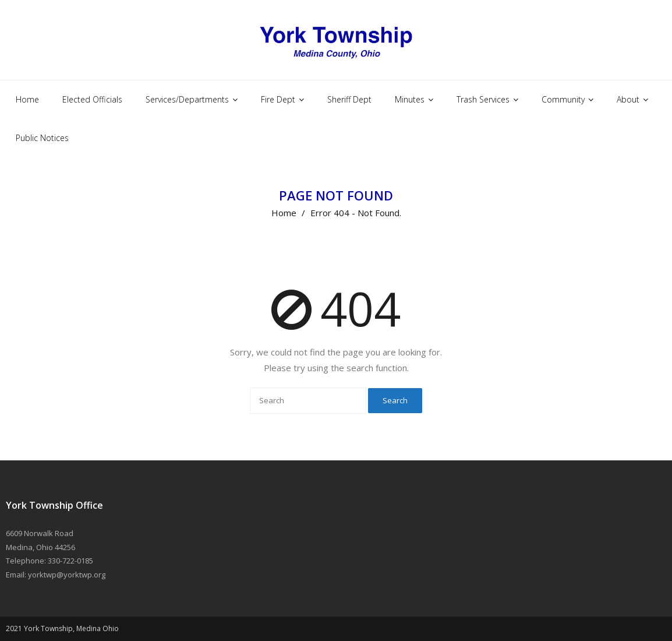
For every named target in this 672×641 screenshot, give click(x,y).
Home (284, 213)
